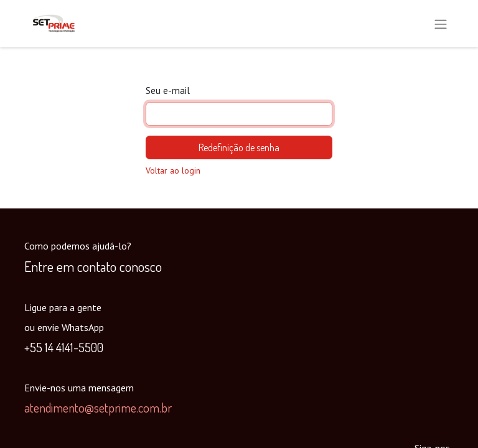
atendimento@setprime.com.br (98, 408)
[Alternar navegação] (441, 24)
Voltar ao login (173, 170)
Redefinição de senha (239, 147)
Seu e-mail (168, 90)
